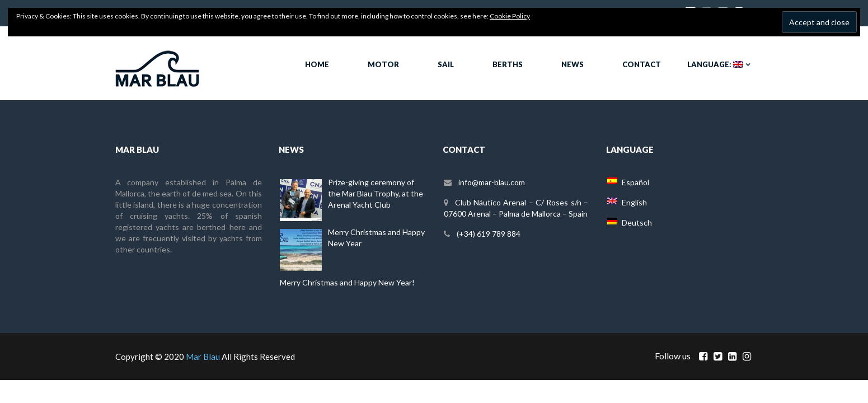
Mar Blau (203, 357)
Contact (642, 64)
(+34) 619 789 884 (489, 234)
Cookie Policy (510, 16)
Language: (715, 64)
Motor (383, 64)
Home (317, 64)
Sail (446, 64)
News (573, 64)
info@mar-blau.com (492, 182)
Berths (508, 64)
